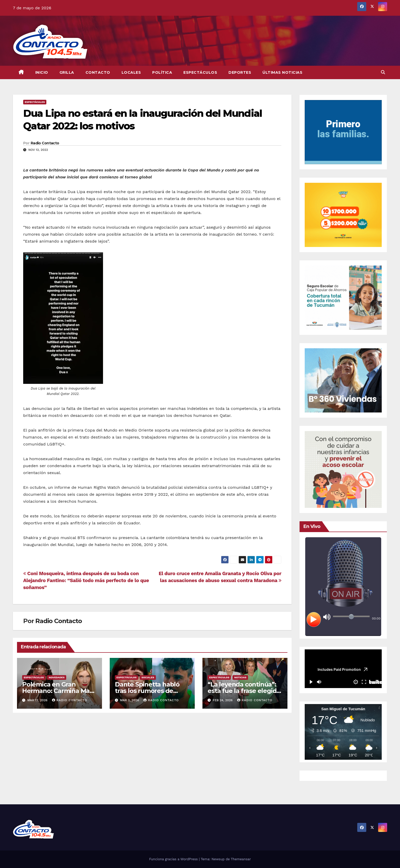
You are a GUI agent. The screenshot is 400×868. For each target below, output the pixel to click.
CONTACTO (98, 72)
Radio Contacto (45, 143)
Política (162, 72)
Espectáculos (200, 72)
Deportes (240, 72)
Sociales (148, 677)
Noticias (240, 677)
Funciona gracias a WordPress (174, 859)
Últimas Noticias (282, 72)
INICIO (42, 72)
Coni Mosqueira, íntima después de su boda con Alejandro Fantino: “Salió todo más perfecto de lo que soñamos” (86, 580)
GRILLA (67, 72)
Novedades (57, 677)
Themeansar (241, 859)
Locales (131, 72)
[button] (383, 72)
